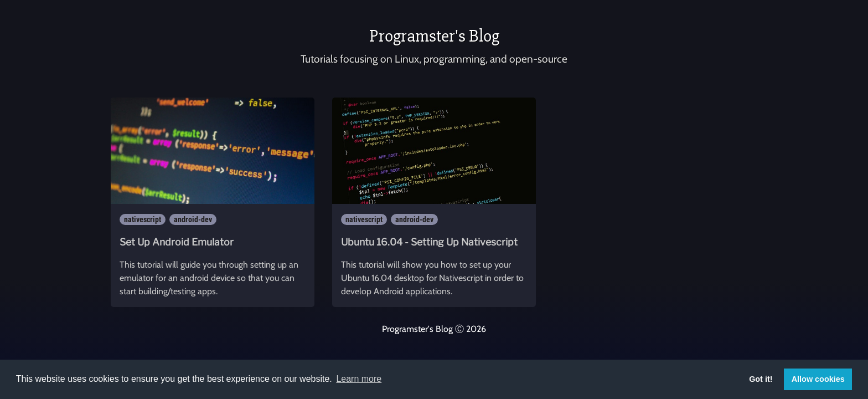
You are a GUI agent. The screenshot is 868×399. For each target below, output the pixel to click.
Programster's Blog (434, 36)
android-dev (193, 219)
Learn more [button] (359, 379)
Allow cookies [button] (818, 379)
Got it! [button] (761, 379)
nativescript (143, 219)
